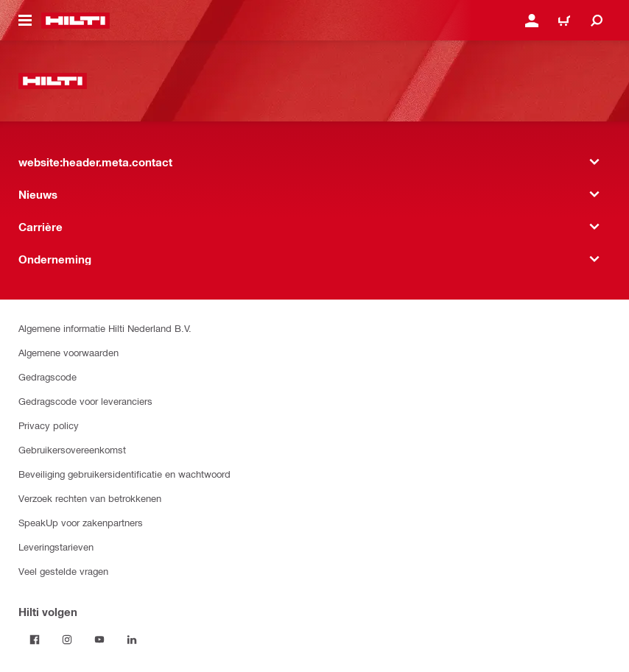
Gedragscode (48, 376)
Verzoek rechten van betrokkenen (90, 498)
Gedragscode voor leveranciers (85, 401)
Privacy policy (49, 425)
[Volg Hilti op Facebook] (35, 640)
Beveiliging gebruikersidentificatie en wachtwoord (124, 474)
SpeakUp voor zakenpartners (81, 522)
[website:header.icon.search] (597, 21)
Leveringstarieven (56, 547)
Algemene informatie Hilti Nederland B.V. (105, 328)
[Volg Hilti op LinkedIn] (132, 640)
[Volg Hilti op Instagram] (67, 640)
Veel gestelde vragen (63, 571)
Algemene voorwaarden (68, 352)
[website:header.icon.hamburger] (25, 21)
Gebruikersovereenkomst (72, 449)
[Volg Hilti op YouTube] (99, 640)
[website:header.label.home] (75, 21)
